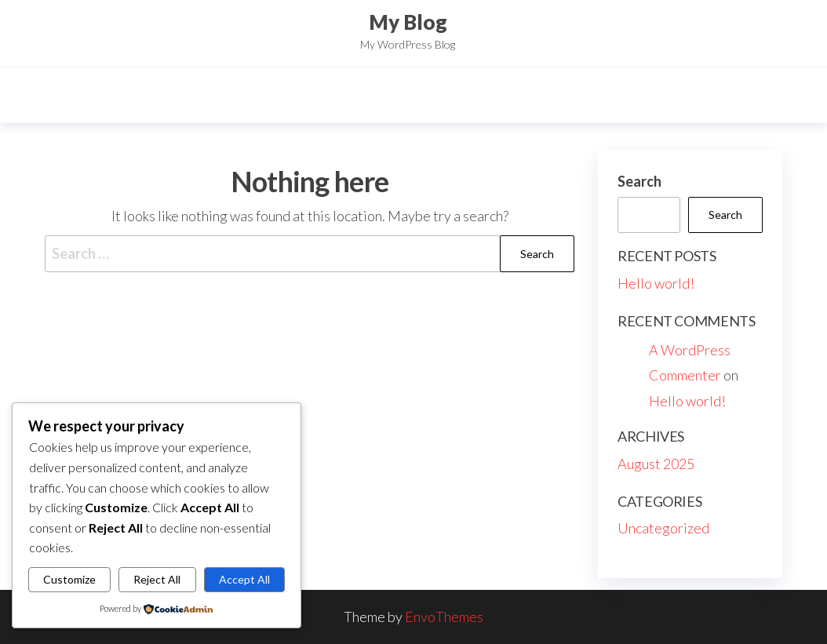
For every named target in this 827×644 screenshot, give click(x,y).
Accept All (244, 579)
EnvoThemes (444, 617)
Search (639, 181)
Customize (69, 579)
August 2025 (656, 464)
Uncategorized (663, 528)
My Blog (408, 22)
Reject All (157, 579)
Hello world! (656, 283)
